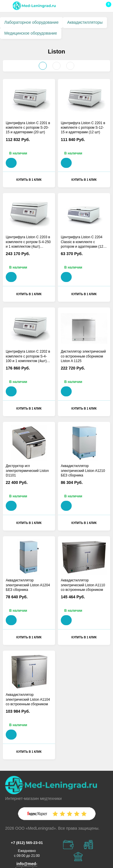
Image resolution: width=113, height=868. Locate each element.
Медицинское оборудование (31, 33)
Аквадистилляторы (85, 22)
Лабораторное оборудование (31, 22)
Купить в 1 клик (29, 180)
